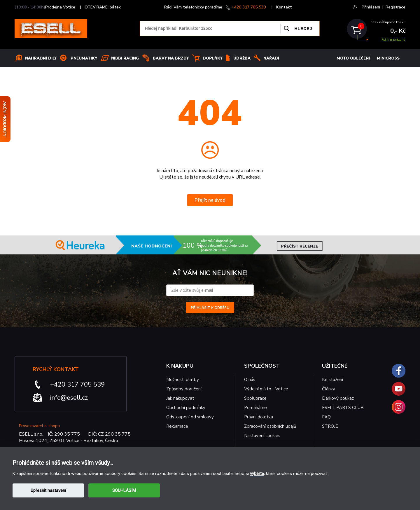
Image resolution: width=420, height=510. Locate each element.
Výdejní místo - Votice (266, 389)
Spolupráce (255, 398)
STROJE (330, 426)
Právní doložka (259, 417)
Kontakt (284, 7)
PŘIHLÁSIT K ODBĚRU (210, 308)
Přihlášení (371, 7)
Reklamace (177, 426)
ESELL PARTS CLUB (343, 408)
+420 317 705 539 (249, 7)
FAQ (326, 417)
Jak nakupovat (180, 398)
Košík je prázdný (393, 40)
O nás (250, 380)
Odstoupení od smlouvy (190, 417)
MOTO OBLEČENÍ (353, 58)
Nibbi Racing (125, 58)
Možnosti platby (183, 380)
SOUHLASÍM (124, 490)
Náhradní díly (41, 58)
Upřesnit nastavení (48, 490)
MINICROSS (388, 58)
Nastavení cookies (262, 436)
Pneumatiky (84, 58)
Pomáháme (256, 408)
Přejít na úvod (210, 200)
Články (329, 389)
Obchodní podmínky (186, 408)
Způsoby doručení (184, 389)
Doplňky (213, 58)
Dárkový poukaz (338, 398)
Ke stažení (332, 380)
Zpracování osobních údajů (270, 426)
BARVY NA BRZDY (171, 58)
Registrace (395, 7)
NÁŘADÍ (271, 58)
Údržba (242, 58)
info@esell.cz (69, 398)
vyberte (257, 474)
